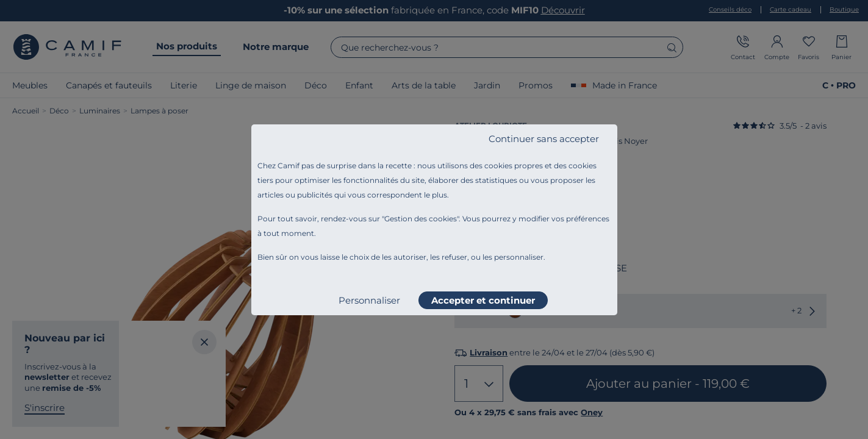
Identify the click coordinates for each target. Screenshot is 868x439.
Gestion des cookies (421, 219)
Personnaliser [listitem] (369, 300)
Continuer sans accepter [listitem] (544, 139)
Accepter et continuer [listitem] (483, 300)
